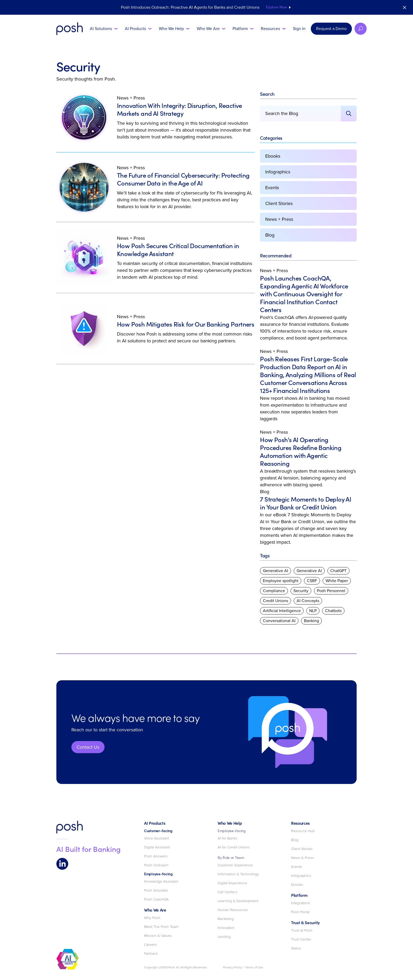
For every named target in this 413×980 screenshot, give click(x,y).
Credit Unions (276, 601)
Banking (311, 621)
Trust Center (301, 939)
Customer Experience (235, 865)
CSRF (312, 581)
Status (296, 948)
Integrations (301, 903)
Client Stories (279, 203)
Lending (224, 937)
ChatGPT (338, 571)
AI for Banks (227, 838)
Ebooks (273, 156)
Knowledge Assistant (161, 882)
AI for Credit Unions (234, 847)
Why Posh (152, 918)
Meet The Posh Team (161, 927)
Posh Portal (300, 912)
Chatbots (333, 611)
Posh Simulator (156, 891)
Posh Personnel (331, 591)
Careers (151, 945)
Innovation (226, 928)
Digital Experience (232, 883)
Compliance (274, 591)
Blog (270, 235)
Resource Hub (303, 831)
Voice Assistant (156, 838)
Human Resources (233, 910)
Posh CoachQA (156, 899)
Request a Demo (331, 29)
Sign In (299, 29)
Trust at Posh (302, 931)
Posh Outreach (156, 865)
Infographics (278, 172)
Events (272, 188)
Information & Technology (238, 874)
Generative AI (276, 571)
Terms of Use (254, 968)
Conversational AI (279, 621)
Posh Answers (156, 856)
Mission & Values (158, 936)
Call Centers (227, 892)
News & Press (303, 858)
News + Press (131, 98)
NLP (313, 611)
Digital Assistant (157, 847)
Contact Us (88, 747)
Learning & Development (238, 901)
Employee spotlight (281, 581)
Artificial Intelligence (282, 611)
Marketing (226, 919)
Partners (151, 954)
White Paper (337, 581)
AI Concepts (308, 601)
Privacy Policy (233, 968)
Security (301, 591)
